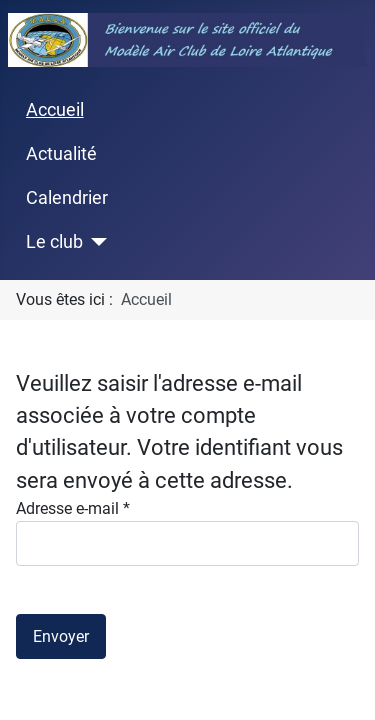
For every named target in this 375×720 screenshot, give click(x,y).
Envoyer (61, 636)
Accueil (55, 110)
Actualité (61, 154)
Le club (54, 242)
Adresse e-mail (73, 508)
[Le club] (95, 242)
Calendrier (67, 198)
